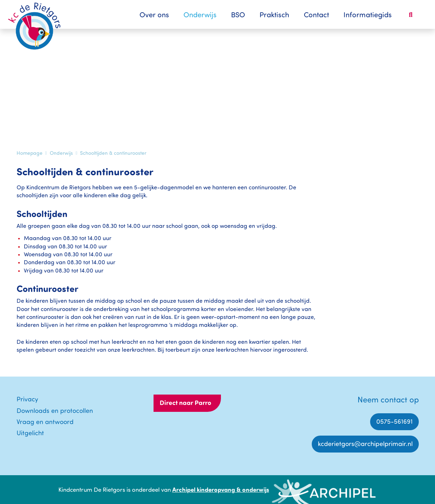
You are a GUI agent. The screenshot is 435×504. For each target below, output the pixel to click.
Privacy (27, 399)
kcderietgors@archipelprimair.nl (365, 444)
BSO (238, 14)
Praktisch (274, 14)
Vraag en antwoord (45, 422)
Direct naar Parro (185, 402)
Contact (316, 14)
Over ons (154, 14)
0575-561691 (394, 421)
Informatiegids (368, 14)
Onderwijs (200, 14)
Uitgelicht (30, 433)
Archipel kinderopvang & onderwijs (221, 489)
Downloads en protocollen (55, 410)
